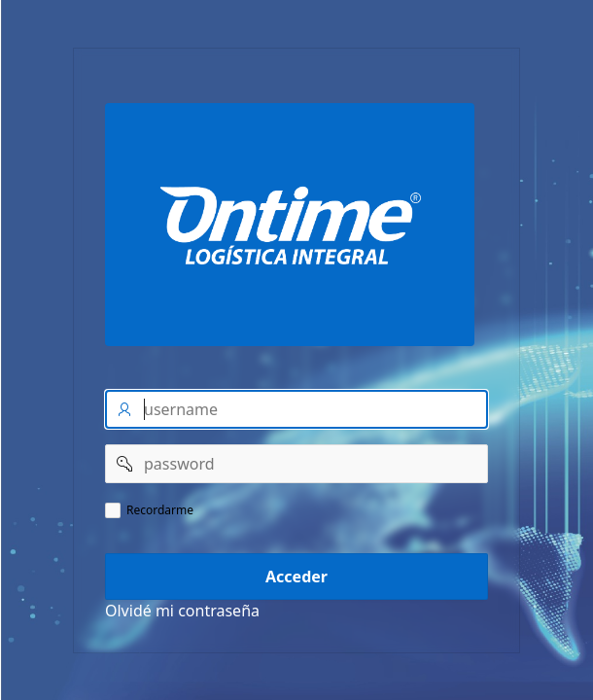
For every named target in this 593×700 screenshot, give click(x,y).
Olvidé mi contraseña (182, 611)
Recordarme (160, 510)
